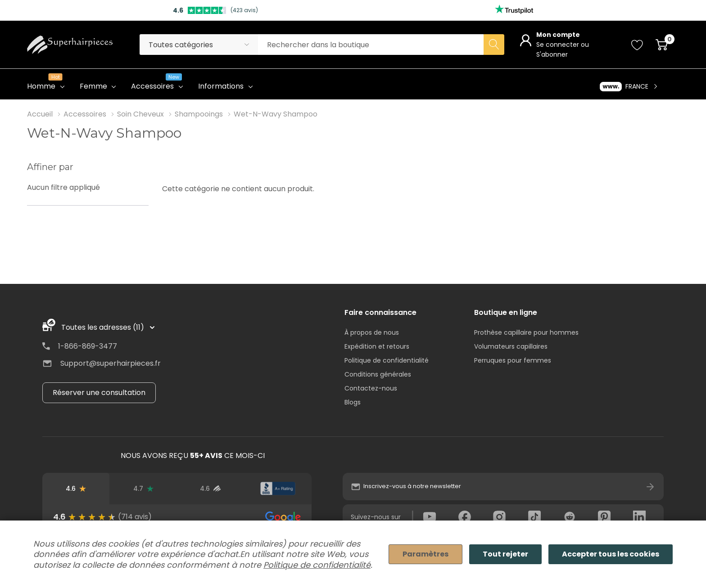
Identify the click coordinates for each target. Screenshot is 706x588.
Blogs (353, 402)
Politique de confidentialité (387, 360)
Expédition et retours (377, 346)
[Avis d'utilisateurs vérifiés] (210, 489)
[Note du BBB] (278, 489)
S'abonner (552, 54)
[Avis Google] (76, 489)
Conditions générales (378, 374)
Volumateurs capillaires (511, 346)
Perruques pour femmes (513, 360)
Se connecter (559, 45)
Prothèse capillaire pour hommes (526, 332)
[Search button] (494, 45)
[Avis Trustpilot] (143, 489)
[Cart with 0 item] (662, 45)
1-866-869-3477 (88, 346)
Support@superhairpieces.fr (111, 363)
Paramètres (425, 554)
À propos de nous (372, 332)
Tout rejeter (505, 554)
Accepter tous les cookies (611, 554)
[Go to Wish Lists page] (637, 45)
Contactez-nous (371, 388)
